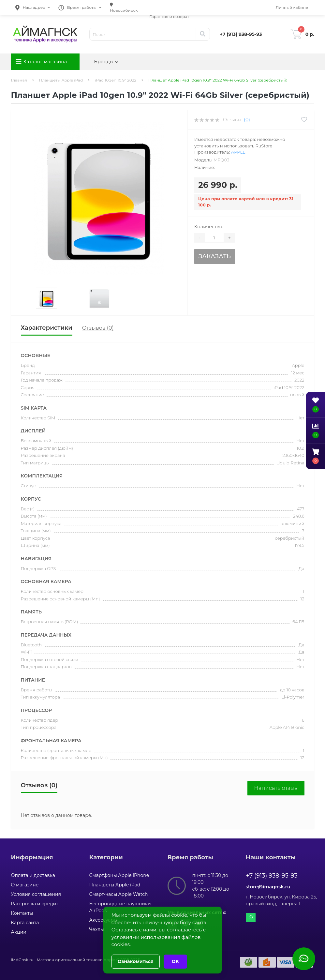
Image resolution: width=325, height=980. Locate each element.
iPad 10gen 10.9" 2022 (116, 80)
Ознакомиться (136, 961)
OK (175, 961)
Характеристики (47, 328)
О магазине (25, 885)
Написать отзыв (276, 788)
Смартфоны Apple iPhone (119, 875)
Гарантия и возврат (169, 16)
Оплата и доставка (33, 875)
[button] (33, 8)
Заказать (215, 256)
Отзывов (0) (98, 328)
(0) (247, 120)
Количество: (209, 227)
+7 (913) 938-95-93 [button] (272, 876)
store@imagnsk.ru (268, 887)
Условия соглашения (36, 894)
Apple (238, 152)
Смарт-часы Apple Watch (119, 894)
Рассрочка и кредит (35, 904)
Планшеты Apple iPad (61, 80)
